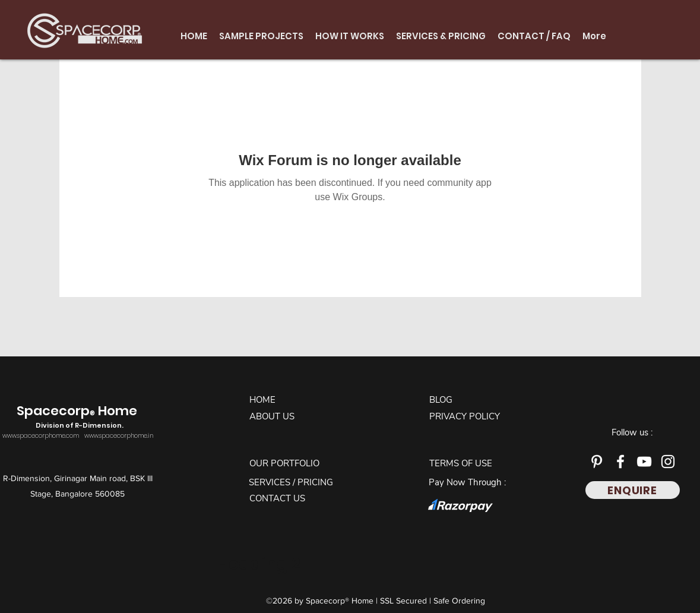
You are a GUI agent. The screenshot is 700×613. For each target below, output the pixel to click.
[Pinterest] (597, 462)
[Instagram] (668, 462)
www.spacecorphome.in (119, 436)
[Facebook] (620, 462)
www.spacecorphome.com (41, 436)
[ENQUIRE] (633, 490)
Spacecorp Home (78, 417)
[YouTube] (644, 462)
